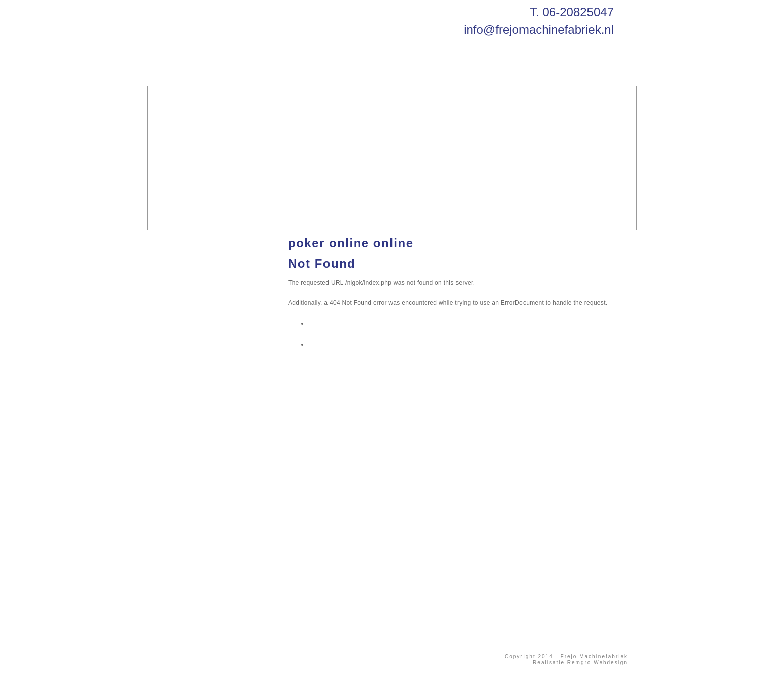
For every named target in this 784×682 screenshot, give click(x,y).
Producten (355, 73)
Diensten (231, 73)
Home (178, 73)
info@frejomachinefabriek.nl (539, 29)
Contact (414, 73)
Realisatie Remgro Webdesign (580, 663)
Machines (291, 73)
